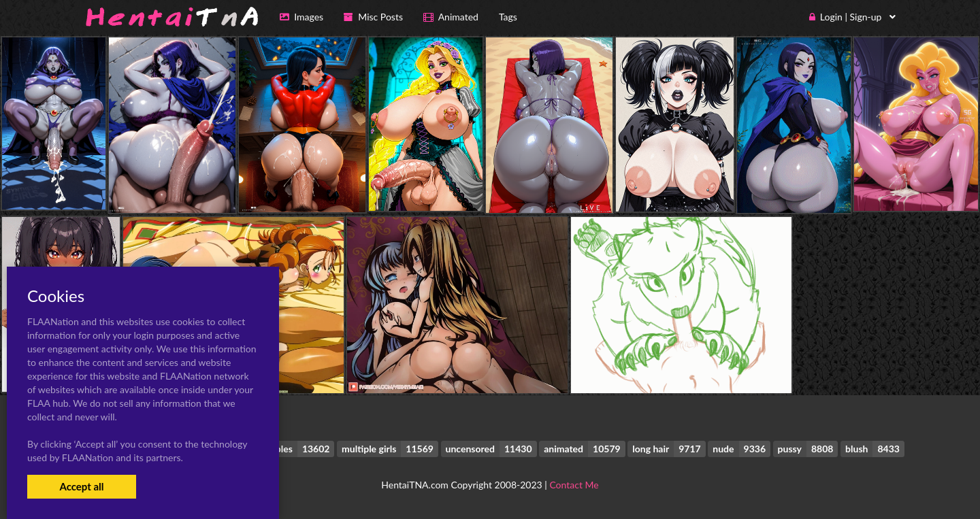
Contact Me (574, 485)
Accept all (81, 486)
